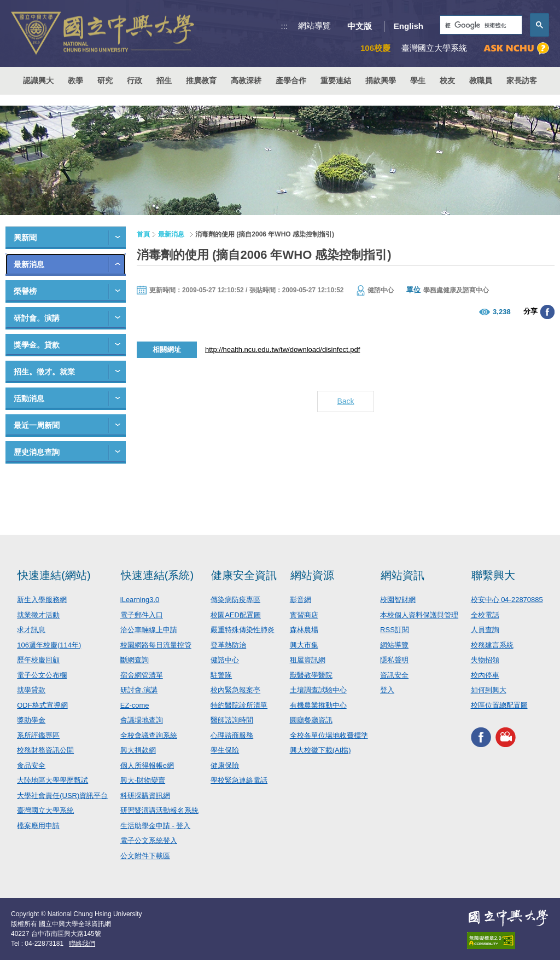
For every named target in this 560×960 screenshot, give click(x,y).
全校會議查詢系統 (149, 735)
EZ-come (135, 705)
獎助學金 (31, 720)
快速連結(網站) (54, 575)
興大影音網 (506, 737)
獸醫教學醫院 (311, 675)
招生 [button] (164, 80)
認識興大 (38, 80)
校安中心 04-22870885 (507, 600)
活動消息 (29, 398)
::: (285, 26)
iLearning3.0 (140, 600)
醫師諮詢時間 (232, 720)
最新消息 (29, 264)
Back (345, 401)
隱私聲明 (394, 660)
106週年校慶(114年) (49, 645)
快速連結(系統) (157, 575)
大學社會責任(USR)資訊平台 (62, 796)
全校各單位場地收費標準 (329, 735)
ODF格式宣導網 (42, 705)
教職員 (481, 80)
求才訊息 (31, 630)
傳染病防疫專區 (235, 600)
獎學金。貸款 (37, 345)
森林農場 (304, 630)
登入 (387, 690)
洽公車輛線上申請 (149, 630)
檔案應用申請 (38, 826)
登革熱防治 (228, 645)
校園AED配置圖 (236, 615)
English (409, 26)
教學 (75, 80)
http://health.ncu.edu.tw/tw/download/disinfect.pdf (282, 349)
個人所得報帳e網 (147, 765)
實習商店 (304, 615)
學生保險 (225, 750)
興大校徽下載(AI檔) (320, 750)
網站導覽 (314, 25)
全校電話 (485, 615)
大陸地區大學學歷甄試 (52, 780)
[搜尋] (480, 25)
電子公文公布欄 (42, 675)
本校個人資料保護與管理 (419, 615)
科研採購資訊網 (145, 796)
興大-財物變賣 (143, 780)
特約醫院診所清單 (239, 705)
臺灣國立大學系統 (45, 810)
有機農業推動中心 (318, 705)
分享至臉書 (547, 312)
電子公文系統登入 (149, 840)
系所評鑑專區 (38, 735)
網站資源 (312, 575)
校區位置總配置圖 (499, 705)
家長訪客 (522, 80)
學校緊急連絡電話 (239, 780)
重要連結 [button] (336, 80)
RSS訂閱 (395, 630)
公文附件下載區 (145, 856)
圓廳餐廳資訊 (311, 720)
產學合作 (291, 80)
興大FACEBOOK (481, 737)
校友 (447, 80)
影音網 (301, 600)
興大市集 (304, 645)
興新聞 (25, 238)
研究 (105, 80)
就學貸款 (31, 690)
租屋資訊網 (308, 660)
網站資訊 (402, 575)
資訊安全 (394, 675)
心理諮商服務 (232, 735)
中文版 (360, 26)
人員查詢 (485, 630)
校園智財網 (398, 600)
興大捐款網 (138, 750)
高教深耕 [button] (246, 80)
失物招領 (485, 660)
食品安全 (31, 765)
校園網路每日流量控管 (156, 645)
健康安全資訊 (244, 575)
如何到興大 (489, 690)
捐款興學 (381, 80)
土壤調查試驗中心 (318, 690)
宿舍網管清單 (142, 675)
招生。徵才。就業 (44, 372)
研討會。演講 (37, 318)
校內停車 (485, 675)
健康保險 (225, 765)
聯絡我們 (82, 944)
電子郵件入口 (142, 615)
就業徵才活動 (38, 615)
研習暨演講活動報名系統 (159, 810)
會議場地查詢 (142, 720)
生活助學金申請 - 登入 (156, 826)
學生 (418, 80)
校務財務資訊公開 (45, 750)
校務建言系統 (492, 645)
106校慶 (375, 48)
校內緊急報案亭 (235, 690)
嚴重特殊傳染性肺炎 (243, 630)
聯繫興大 (493, 575)
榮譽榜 (25, 291)
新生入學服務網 (42, 600)
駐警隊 (221, 675)
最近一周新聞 (37, 425)
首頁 (143, 234)
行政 (135, 80)
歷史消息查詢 (37, 452)
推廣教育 (201, 80)
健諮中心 (225, 660)
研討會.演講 (139, 690)
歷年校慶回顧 (38, 660)
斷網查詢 (135, 660)
